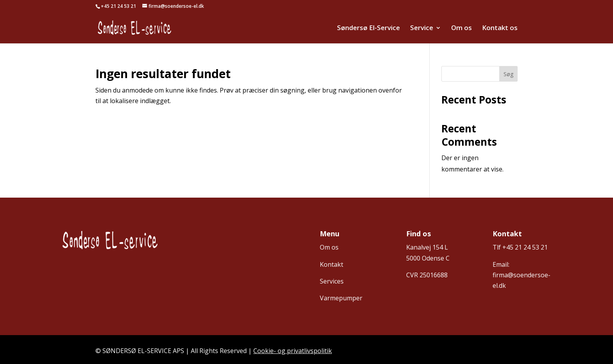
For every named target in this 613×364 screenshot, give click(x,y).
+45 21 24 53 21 (525, 247)
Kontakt (332, 264)
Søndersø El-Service (368, 29)
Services (332, 281)
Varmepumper (341, 298)
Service (422, 29)
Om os (462, 29)
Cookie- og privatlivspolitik (293, 351)
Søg (508, 74)
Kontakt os (500, 29)
